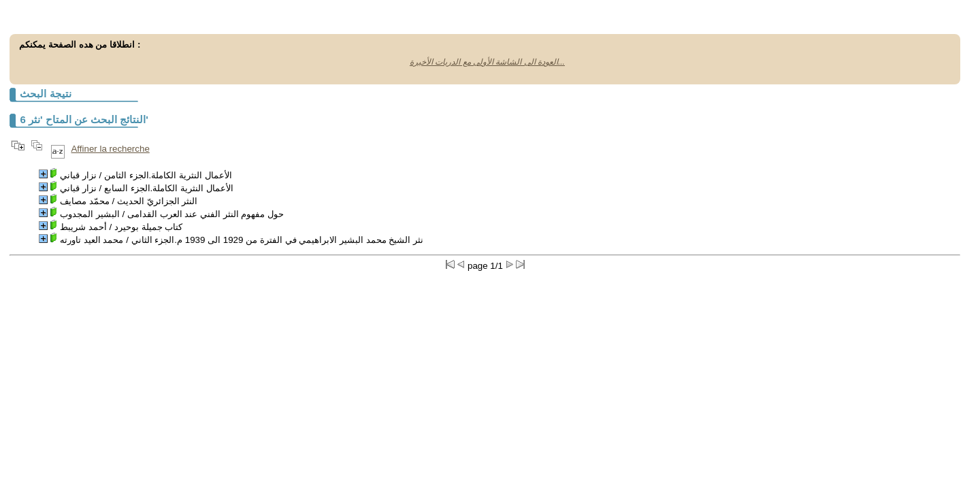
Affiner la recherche (110, 149)
